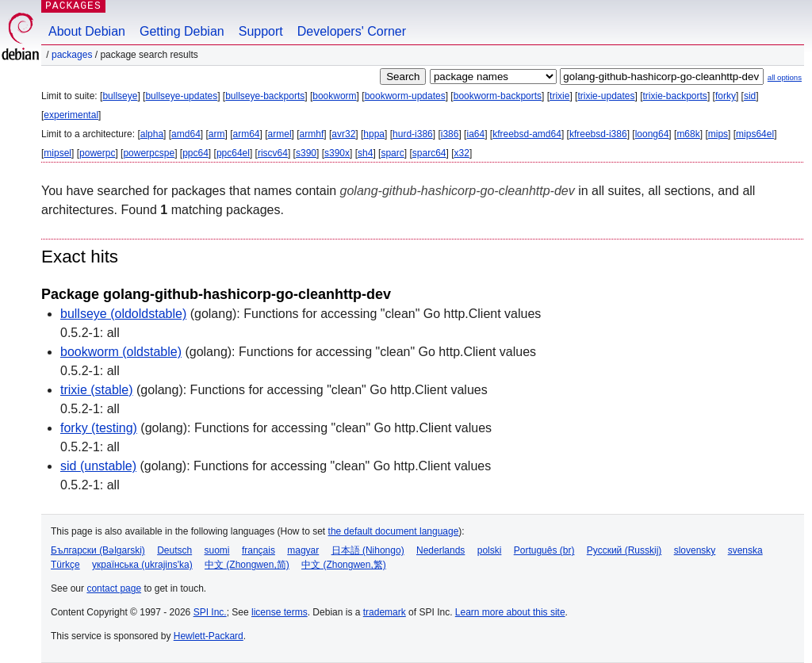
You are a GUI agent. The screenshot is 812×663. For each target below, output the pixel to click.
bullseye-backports (265, 96)
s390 (306, 153)
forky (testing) (99, 428)
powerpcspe (149, 153)
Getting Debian (182, 31)
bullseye (120, 96)
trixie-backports (675, 96)
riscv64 (273, 153)
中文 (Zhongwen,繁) (344, 565)
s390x (337, 153)
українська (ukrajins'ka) (142, 565)
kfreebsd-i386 (598, 134)
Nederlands (440, 550)
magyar (303, 550)
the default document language (394, 531)
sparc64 (429, 153)
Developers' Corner (352, 31)
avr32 (343, 134)
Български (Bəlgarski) (98, 550)
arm (217, 134)
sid (750, 96)
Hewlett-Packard (209, 636)
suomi (217, 550)
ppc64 (195, 153)
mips (718, 134)
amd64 (186, 134)
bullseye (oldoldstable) (123, 314)
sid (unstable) (98, 466)
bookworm (334, 96)
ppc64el (233, 153)
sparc (392, 153)
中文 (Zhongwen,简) (247, 565)
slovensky (695, 550)
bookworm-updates (405, 96)
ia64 (475, 134)
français (259, 550)
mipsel (57, 153)
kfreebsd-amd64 (527, 134)
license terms (280, 612)
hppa (374, 134)
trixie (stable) (97, 390)
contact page (114, 588)
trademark (385, 612)
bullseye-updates (181, 96)
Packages (72, 55)
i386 (450, 134)
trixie (559, 96)
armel (280, 134)
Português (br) (544, 550)
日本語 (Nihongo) (368, 550)
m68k (688, 134)
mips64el (755, 134)
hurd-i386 (413, 134)
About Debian (87, 31)
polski (490, 550)
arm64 (247, 134)
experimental (71, 115)
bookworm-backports (498, 96)
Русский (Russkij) (624, 550)
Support (261, 31)
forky (726, 96)
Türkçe (65, 565)
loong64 (652, 134)
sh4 (365, 153)
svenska (745, 550)
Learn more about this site (510, 612)
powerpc (97, 153)
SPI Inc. (210, 612)
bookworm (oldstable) (121, 352)
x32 (462, 153)
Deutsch (174, 550)
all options (785, 77)
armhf (312, 134)
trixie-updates (606, 96)
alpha (152, 134)
